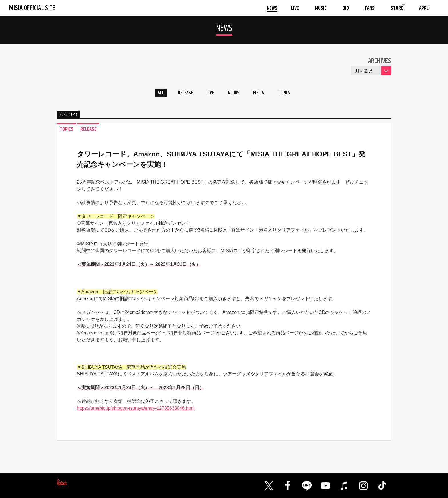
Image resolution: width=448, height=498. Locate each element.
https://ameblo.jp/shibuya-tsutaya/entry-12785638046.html (136, 410)
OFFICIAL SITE (32, 8)
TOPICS (290, 94)
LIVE (208, 94)
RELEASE (181, 94)
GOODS (234, 94)
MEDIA (262, 94)
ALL (154, 94)
